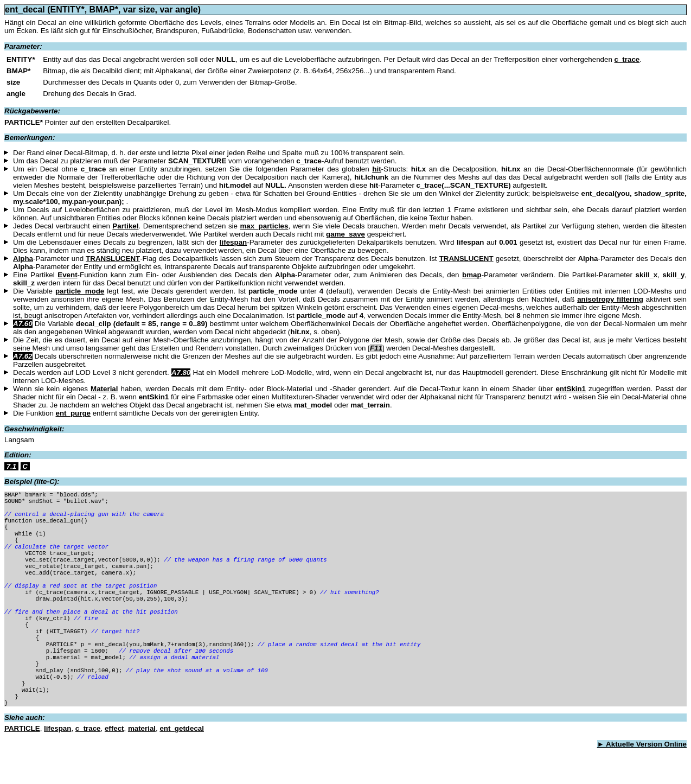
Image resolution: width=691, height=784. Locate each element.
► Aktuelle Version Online (642, 780)
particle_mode (80, 291)
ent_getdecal (181, 764)
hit (376, 169)
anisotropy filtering (610, 299)
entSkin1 (571, 389)
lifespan (233, 242)
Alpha (23, 259)
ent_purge (73, 413)
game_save (345, 234)
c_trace (627, 59)
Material (104, 389)
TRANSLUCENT (113, 259)
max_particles (264, 226)
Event (67, 275)
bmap (472, 275)
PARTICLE (22, 764)
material (142, 764)
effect (114, 764)
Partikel (125, 226)
